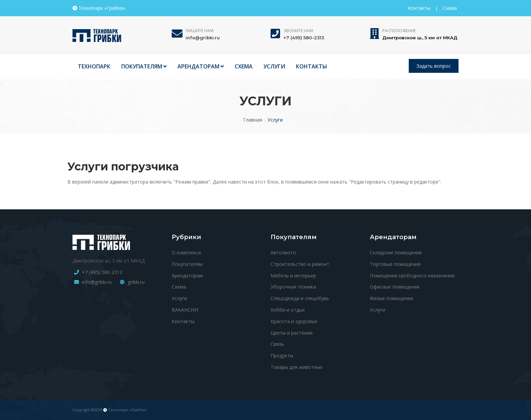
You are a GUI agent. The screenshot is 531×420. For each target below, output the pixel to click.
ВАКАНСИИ (185, 310)
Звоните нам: (299, 31)
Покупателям (187, 264)
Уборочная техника (293, 287)
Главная (253, 120)
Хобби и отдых (288, 310)
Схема (450, 8)
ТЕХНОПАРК (94, 66)
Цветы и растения (292, 333)
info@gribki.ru (203, 38)
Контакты (419, 8)
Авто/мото (283, 253)
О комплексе (186, 253)
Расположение (399, 31)
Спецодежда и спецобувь (300, 298)
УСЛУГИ (274, 66)
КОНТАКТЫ (312, 66)
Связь (277, 344)
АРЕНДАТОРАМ (201, 66)
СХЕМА (244, 66)
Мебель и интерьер (293, 276)
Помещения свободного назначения (412, 276)
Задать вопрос (434, 66)
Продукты (282, 355)
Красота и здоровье (294, 321)
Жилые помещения (391, 298)
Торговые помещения (395, 264)
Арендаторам (187, 276)
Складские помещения (396, 253)
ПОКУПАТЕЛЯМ (144, 66)
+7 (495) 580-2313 (304, 38)
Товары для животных (296, 367)
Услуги (179, 298)
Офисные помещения (395, 287)
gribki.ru (136, 282)
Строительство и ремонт (300, 264)
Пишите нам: (200, 31)
